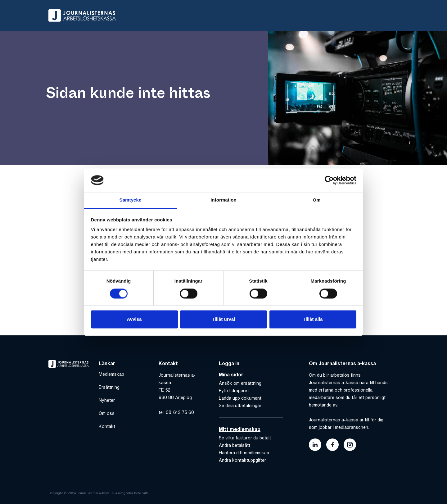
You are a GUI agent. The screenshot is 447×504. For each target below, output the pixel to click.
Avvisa (134, 319)
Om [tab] (316, 200)
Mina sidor (231, 375)
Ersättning (109, 387)
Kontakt (107, 426)
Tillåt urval (224, 319)
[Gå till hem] (82, 16)
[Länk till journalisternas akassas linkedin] (315, 445)
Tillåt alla (313, 319)
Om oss (107, 413)
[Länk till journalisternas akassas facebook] (332, 445)
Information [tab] (223, 200)
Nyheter (107, 400)
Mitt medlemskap (240, 429)
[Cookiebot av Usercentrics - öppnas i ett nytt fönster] (329, 180)
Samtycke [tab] (131, 200)
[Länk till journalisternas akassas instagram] (350, 445)
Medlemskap (111, 374)
